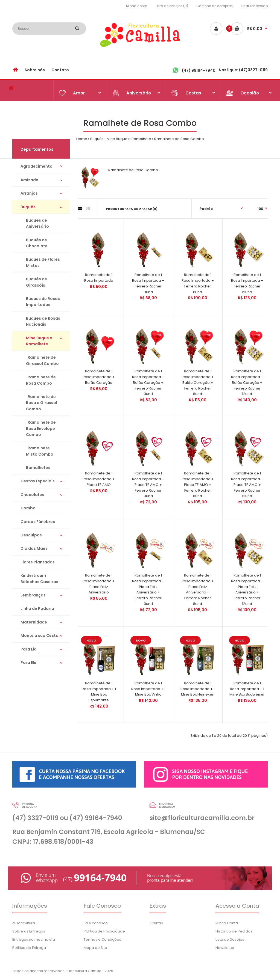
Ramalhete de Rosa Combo (179, 139)
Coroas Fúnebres (38, 522)
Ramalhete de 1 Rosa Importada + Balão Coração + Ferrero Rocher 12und (247, 382)
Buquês (97, 139)
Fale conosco (96, 923)
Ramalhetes (38, 468)
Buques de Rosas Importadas (43, 302)
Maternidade (34, 622)
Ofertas (156, 923)
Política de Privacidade (104, 931)
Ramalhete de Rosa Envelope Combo (41, 428)
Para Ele (28, 663)
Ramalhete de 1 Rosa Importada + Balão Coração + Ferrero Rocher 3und (148, 382)
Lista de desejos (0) (172, 6)
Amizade (29, 180)
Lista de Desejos (230, 939)
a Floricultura (24, 923)
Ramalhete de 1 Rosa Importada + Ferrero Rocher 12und (247, 283)
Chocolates (32, 495)
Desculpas (31, 535)
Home (82, 139)
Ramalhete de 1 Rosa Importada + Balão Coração (99, 377)
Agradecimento (37, 166)
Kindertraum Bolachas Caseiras (39, 578)
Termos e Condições (102, 939)
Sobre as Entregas (29, 931)
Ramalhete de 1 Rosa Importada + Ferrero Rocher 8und (198, 283)
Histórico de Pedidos (234, 931)
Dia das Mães (34, 548)
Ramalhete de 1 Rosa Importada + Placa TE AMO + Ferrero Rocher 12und (247, 485)
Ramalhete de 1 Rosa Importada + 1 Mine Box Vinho (148, 689)
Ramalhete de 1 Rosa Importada (99, 278)
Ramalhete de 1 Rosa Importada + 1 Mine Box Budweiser (247, 689)
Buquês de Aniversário (37, 223)
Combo (28, 508)
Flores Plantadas (38, 562)
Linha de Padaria (37, 608)
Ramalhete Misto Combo (40, 451)
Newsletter (225, 948)
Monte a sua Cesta (40, 635)
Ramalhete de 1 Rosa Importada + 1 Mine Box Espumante (99, 692)
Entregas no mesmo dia (34, 939)
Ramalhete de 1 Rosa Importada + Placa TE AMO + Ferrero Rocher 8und (198, 485)
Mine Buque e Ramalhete (129, 139)
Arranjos (29, 193)
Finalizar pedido (254, 6)
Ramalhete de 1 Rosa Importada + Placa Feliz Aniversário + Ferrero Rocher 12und (247, 590)
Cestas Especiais (38, 481)
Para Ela (29, 649)
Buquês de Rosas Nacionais (43, 321)
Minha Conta (227, 923)
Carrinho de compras (215, 6)
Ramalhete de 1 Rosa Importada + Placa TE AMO (99, 479)
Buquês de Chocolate (37, 243)
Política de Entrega (29, 948)
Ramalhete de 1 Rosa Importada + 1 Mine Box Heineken (198, 689)
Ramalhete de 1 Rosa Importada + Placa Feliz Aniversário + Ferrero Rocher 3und (148, 590)
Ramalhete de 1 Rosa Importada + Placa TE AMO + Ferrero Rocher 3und (148, 485)
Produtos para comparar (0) (132, 209)
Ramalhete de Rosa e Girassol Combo (42, 403)
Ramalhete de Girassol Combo (42, 360)
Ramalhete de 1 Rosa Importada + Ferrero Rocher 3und (148, 283)
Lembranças (33, 595)
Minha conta (137, 6)
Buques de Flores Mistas (43, 262)
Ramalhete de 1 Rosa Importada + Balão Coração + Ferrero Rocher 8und (198, 382)
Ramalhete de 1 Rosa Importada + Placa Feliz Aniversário (99, 584)
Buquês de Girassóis (37, 282)
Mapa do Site (95, 948)
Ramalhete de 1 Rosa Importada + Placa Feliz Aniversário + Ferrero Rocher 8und (198, 590)
